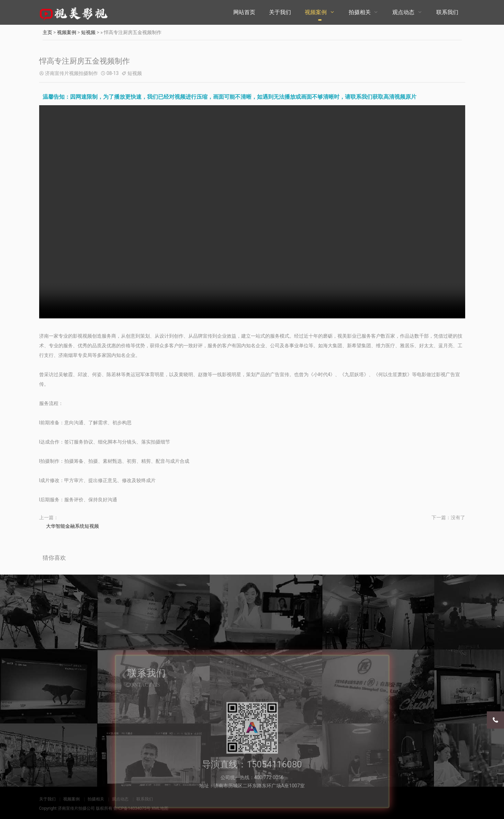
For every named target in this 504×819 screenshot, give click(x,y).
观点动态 (403, 12)
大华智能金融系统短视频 (72, 526)
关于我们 (280, 12)
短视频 (88, 32)
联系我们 (447, 12)
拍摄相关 (360, 12)
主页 (47, 32)
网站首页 (244, 12)
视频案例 (316, 12)
